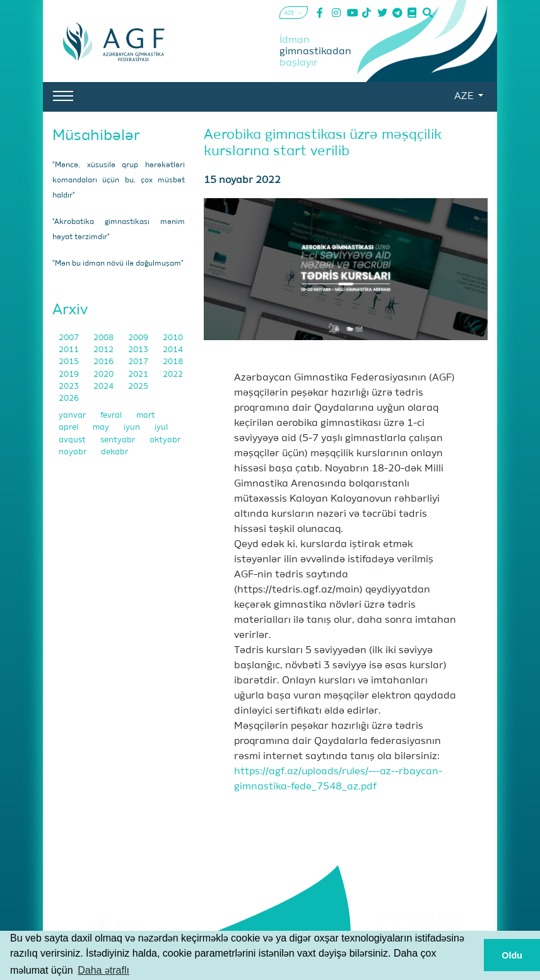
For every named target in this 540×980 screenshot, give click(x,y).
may (102, 428)
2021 (139, 375)
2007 (70, 338)
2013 (139, 350)
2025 (138, 387)
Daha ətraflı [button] (103, 970)
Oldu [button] (512, 955)
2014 (173, 350)
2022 (173, 375)
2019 (70, 375)
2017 (139, 362)
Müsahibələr (96, 136)
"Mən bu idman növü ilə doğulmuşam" (118, 264)
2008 (104, 338)
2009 (139, 338)
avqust (73, 440)
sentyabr (119, 440)
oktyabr (165, 440)
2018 (173, 362)
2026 (69, 398)
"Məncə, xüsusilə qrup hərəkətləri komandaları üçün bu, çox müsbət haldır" (119, 180)
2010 (173, 338)
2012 (104, 350)
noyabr (73, 452)
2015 (70, 362)
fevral (112, 416)
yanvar (73, 416)
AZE (465, 97)
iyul (161, 428)
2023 (70, 387)
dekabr (114, 452)
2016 (104, 362)
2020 (104, 375)
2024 (104, 387)
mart (146, 416)
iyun (133, 428)
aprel (69, 428)
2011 (70, 350)
